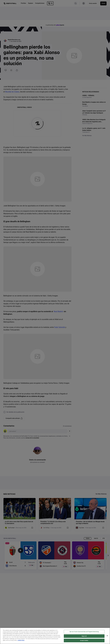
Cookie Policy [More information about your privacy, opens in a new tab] (21, 640)
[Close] (107, 636)
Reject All (84, 636)
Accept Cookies (84, 641)
